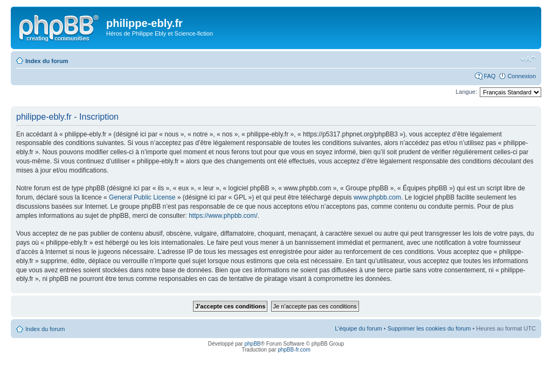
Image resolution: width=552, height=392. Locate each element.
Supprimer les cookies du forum (429, 328)
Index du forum (47, 61)
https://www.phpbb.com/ (223, 216)
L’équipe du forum (358, 328)
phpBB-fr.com (294, 350)
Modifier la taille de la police (528, 59)
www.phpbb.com (377, 197)
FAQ (489, 76)
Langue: (466, 92)
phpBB (252, 344)
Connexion (522, 76)
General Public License (142, 197)
